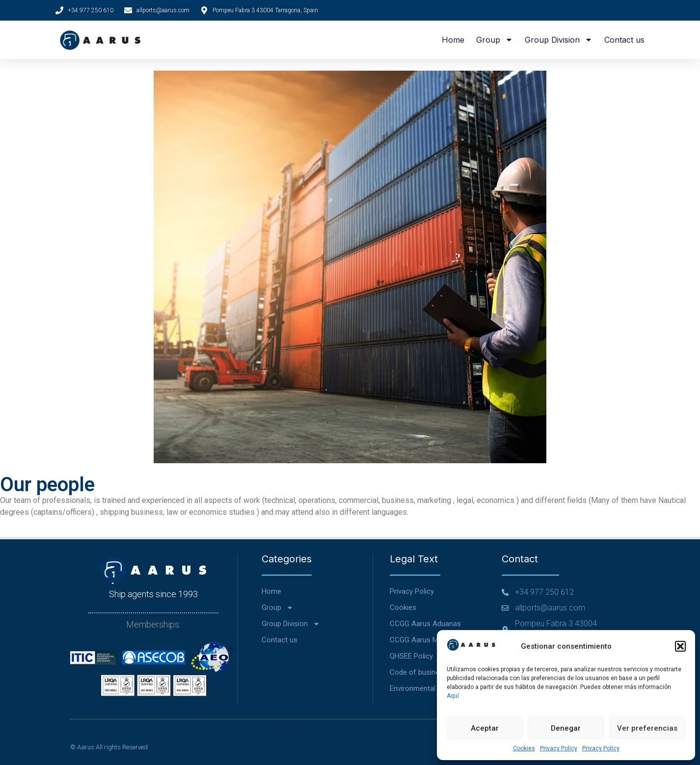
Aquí (453, 696)
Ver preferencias (647, 728)
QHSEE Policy (411, 656)
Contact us (624, 40)
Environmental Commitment (435, 688)
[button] (680, 646)
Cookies (524, 748)
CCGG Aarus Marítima (425, 640)
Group (495, 40)
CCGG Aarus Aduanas (425, 624)
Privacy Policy (559, 748)
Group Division (559, 40)
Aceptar (485, 728)
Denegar (566, 728)
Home (453, 40)
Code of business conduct (433, 672)
